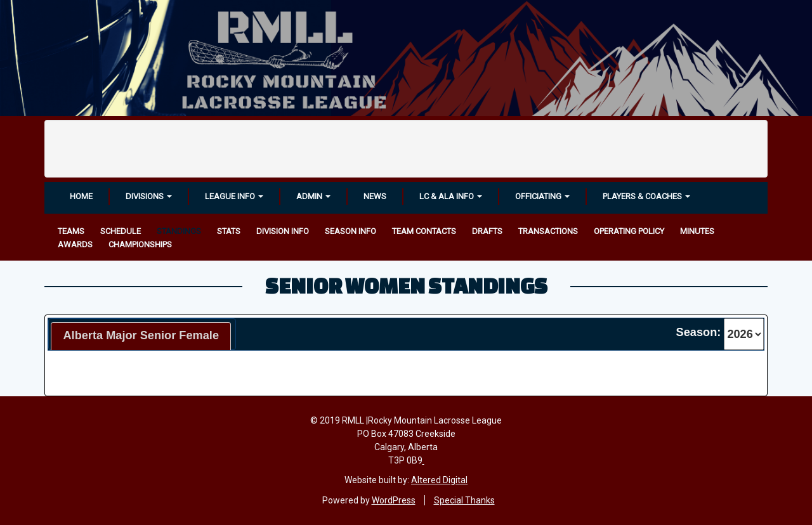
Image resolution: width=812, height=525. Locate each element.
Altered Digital (439, 480)
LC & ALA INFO (451, 196)
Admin (313, 196)
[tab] (141, 336)
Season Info (350, 231)
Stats (229, 231)
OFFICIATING (542, 196)
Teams (71, 231)
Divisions (149, 196)
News (375, 196)
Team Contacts (424, 231)
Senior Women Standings (406, 285)
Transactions (548, 231)
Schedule (121, 231)
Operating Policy (629, 231)
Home (81, 196)
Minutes (697, 231)
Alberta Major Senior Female (141, 335)
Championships (140, 244)
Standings (179, 231)
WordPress (394, 500)
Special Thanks (464, 500)
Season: (699, 332)
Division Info (283, 231)
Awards (75, 244)
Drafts (487, 231)
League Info (234, 196)
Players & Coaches (646, 196)
